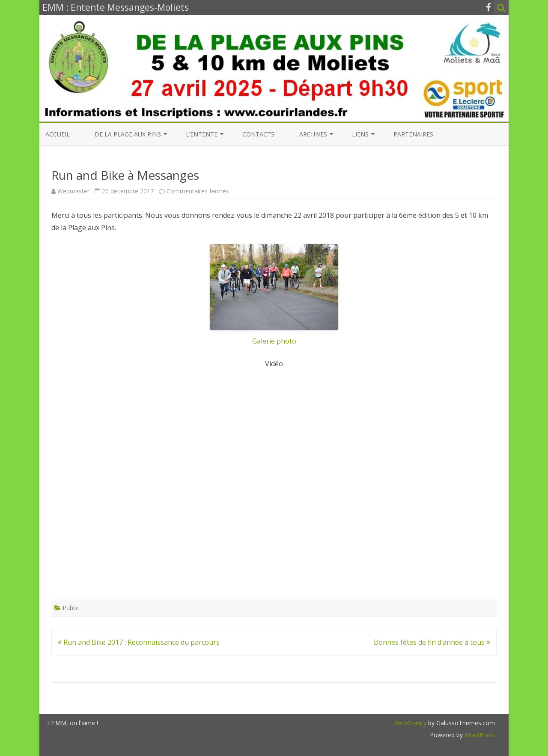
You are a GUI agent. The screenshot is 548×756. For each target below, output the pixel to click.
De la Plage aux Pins (128, 134)
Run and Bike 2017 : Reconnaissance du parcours (139, 642)
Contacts (258, 134)
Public (71, 608)
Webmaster (73, 191)
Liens (360, 134)
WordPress (479, 735)
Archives (313, 134)
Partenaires (413, 134)
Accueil (58, 134)
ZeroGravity (410, 723)
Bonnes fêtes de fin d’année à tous (432, 642)
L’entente (202, 134)
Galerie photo (274, 295)
